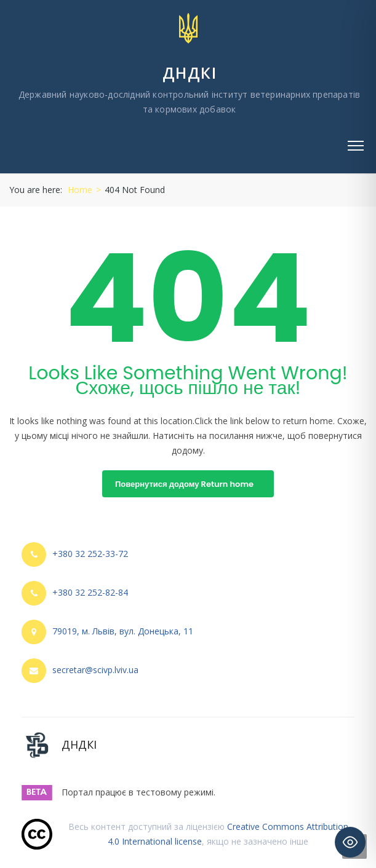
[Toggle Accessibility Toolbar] (350, 842)
